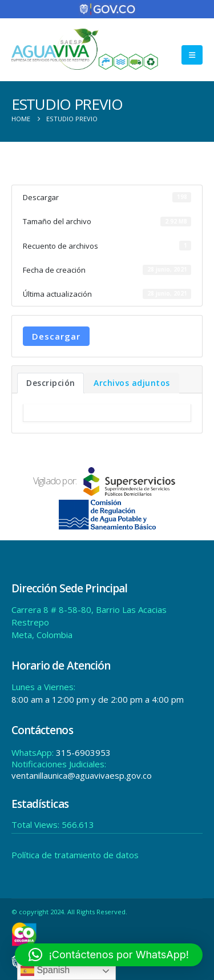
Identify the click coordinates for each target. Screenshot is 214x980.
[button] (192, 55)
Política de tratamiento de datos (75, 855)
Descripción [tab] (51, 383)
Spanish (45, 971)
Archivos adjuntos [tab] (132, 383)
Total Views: (37, 824)
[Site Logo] (85, 49)
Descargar (56, 336)
